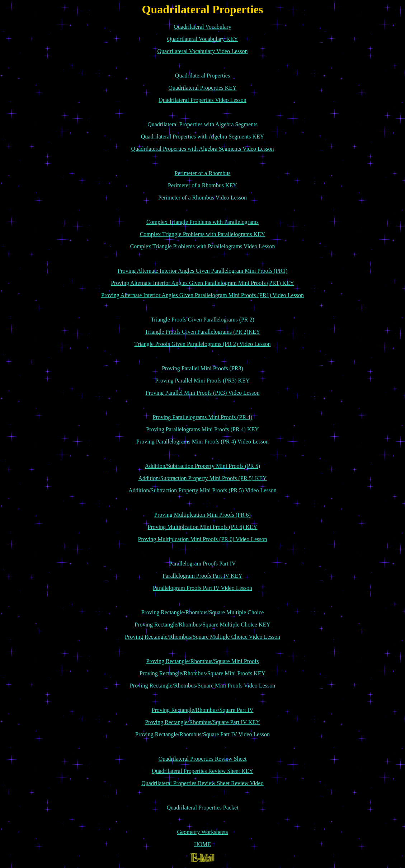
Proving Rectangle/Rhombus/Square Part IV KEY (202, 722)
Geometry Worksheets (203, 832)
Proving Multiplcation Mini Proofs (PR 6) (202, 515)
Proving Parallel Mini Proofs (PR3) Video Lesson (203, 393)
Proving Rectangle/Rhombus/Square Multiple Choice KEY (202, 625)
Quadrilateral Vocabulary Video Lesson (203, 51)
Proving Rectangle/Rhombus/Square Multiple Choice (203, 612)
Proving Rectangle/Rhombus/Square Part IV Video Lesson (202, 734)
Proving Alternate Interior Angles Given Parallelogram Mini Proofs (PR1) (203, 271)
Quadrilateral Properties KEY (202, 88)
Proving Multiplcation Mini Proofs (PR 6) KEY (203, 527)
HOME (202, 844)
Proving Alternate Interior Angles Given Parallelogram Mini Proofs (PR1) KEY (202, 283)
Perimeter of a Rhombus (203, 173)
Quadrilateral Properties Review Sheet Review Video (202, 783)
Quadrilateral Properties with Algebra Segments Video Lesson (203, 149)
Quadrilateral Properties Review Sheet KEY (202, 771)
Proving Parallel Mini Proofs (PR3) (202, 368)
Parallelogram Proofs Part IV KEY (202, 576)
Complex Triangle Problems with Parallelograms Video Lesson (202, 246)
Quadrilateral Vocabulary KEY (203, 39)
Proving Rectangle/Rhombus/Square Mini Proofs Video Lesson (202, 686)
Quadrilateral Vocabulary (202, 27)
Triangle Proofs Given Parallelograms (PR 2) (202, 320)
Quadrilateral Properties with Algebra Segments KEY (202, 137)
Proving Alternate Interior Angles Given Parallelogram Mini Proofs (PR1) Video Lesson (202, 295)
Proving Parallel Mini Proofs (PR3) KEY (203, 381)
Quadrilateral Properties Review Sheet (203, 759)
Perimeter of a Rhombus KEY (202, 185)
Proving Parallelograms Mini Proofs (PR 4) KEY (202, 429)
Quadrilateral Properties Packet (203, 808)
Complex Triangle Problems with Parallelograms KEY (203, 234)
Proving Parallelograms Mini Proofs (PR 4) (203, 417)
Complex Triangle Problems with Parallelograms (202, 222)
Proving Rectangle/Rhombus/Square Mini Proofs (202, 661)
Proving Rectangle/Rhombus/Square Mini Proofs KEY (202, 673)
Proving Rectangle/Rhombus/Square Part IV (203, 710)
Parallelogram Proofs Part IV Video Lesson (202, 588)
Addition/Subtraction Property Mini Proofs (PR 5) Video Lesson (202, 490)
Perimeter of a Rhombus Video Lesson (202, 198)
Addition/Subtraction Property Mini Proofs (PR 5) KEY (202, 478)
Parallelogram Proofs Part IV (202, 564)
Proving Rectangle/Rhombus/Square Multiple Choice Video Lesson (202, 637)
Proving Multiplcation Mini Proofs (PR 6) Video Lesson (202, 539)
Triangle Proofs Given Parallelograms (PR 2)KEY (203, 332)
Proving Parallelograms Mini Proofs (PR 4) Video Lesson (202, 442)
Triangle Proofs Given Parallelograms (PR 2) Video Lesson (203, 344)
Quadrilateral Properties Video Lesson (202, 100)
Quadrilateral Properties (202, 76)
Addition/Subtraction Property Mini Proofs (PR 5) (202, 466)
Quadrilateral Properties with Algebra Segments (202, 124)
